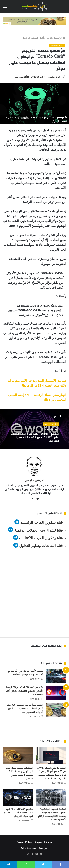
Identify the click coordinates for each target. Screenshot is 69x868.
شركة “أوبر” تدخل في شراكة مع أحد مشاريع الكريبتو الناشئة (25, 673)
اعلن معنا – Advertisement (34, 848)
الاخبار (49, 38)
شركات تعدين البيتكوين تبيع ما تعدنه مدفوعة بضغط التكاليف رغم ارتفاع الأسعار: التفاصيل (52, 814)
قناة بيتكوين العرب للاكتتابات (40, 538)
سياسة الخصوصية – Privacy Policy (34, 842)
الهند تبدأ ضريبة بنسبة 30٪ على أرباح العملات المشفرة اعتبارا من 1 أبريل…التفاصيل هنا (24, 709)
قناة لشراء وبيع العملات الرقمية (38, 530)
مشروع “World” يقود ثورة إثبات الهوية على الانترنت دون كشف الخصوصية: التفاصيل (35, 438)
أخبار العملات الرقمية (33, 38)
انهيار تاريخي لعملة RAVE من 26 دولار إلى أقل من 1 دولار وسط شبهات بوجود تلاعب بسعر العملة (51, 773)
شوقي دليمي (54, 77)
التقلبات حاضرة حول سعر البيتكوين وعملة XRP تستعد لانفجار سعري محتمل (19, 773)
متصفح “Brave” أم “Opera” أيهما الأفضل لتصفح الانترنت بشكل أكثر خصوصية (25, 691)
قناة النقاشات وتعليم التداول (41, 546)
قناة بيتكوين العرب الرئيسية (41, 522)
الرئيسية (60, 38)
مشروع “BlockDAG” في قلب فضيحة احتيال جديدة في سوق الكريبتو (18, 813)
